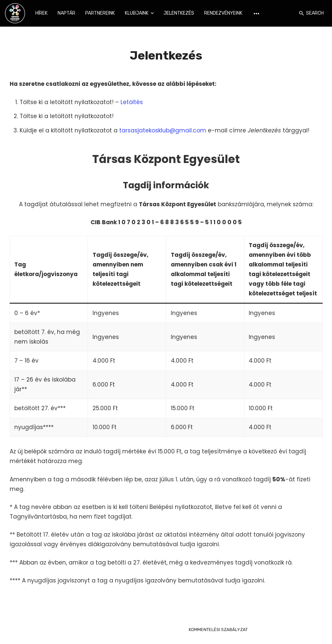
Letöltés (132, 102)
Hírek (41, 13)
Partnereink (100, 13)
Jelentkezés (179, 13)
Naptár (66, 13)
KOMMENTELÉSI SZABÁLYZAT (218, 630)
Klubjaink (137, 13)
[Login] (292, 13)
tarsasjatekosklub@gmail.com (163, 130)
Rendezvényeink (223, 13)
